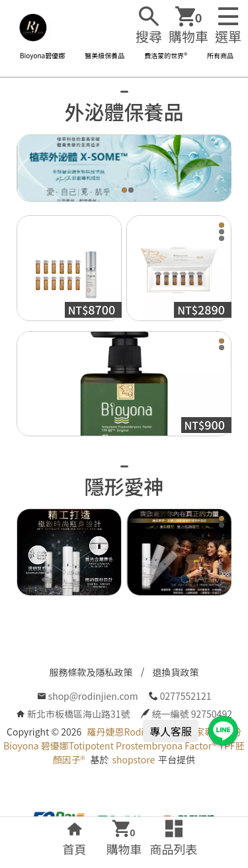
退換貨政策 (176, 672)
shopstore (133, 759)
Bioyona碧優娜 (42, 55)
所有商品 (220, 55)
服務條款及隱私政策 (91, 672)
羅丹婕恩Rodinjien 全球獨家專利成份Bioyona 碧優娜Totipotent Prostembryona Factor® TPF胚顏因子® (124, 746)
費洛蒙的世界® (166, 55)
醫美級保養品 (104, 55)
